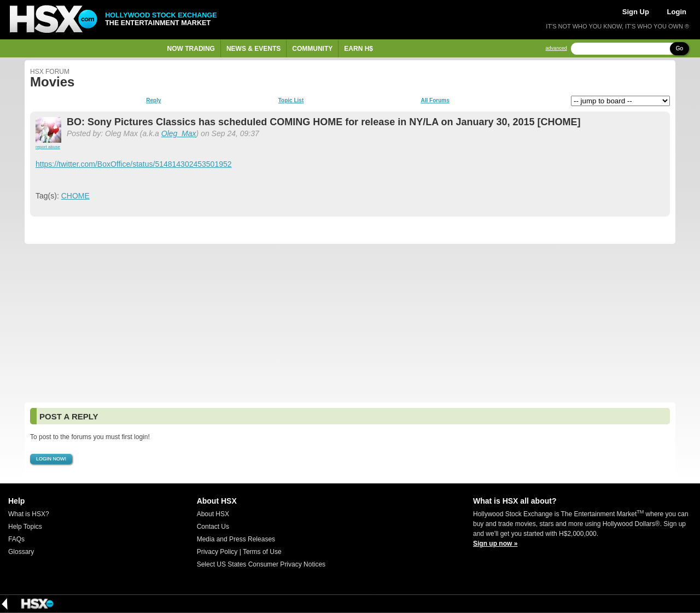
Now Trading (191, 49)
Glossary (21, 552)
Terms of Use (262, 552)
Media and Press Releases (236, 539)
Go (679, 48)
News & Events (253, 49)
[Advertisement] (350, 323)
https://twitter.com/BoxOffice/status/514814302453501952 (134, 164)
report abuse (48, 147)
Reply (153, 101)
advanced (556, 48)
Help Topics (25, 527)
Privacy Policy (217, 552)
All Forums (435, 101)
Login (677, 12)
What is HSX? (29, 514)
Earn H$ (358, 49)
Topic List (291, 101)
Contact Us (213, 527)
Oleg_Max (179, 133)
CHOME (75, 196)
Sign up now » (495, 544)
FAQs (16, 539)
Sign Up (636, 12)
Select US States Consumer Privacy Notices (261, 564)
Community (312, 49)
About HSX (213, 514)
